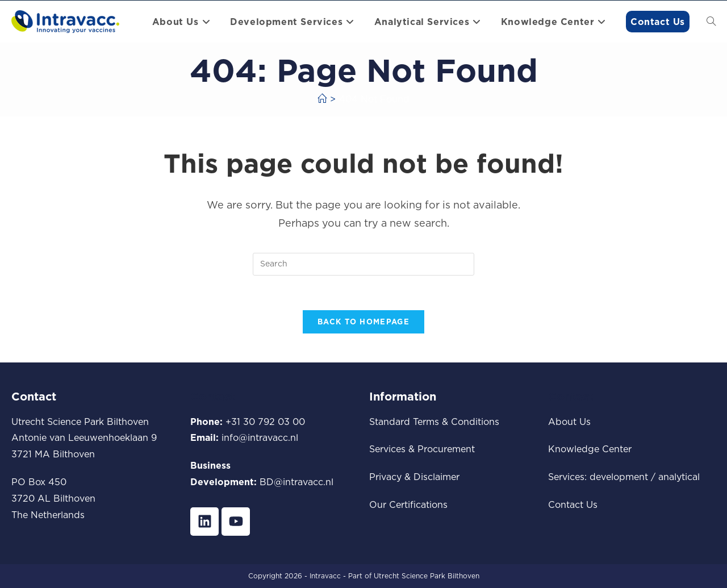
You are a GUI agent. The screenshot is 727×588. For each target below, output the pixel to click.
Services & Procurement (422, 449)
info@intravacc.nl (260, 437)
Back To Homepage (363, 322)
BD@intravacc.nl (296, 482)
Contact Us (573, 504)
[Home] (322, 99)
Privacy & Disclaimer (414, 477)
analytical (679, 477)
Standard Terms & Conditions (434, 422)
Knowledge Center (590, 449)
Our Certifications (408, 504)
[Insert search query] (363, 264)
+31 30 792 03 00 (265, 422)
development (619, 477)
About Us (569, 422)
